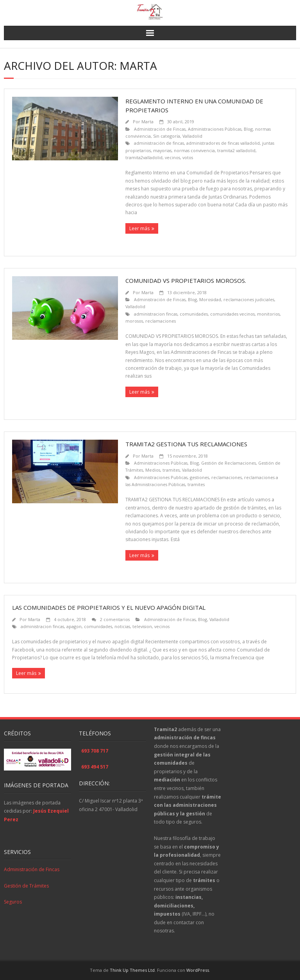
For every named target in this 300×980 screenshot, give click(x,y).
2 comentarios (115, 619)
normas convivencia (194, 150)
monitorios (268, 314)
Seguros (13, 902)
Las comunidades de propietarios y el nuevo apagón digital (109, 607)
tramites (171, 470)
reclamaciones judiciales (249, 299)
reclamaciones (161, 321)
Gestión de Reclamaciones (229, 463)
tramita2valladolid (144, 157)
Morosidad (210, 299)
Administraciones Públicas (215, 129)
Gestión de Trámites (26, 886)
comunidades (194, 314)
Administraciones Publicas (161, 477)
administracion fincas (156, 314)
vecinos (172, 157)
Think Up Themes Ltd (132, 970)
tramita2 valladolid (236, 150)
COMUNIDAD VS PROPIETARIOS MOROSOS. (186, 281)
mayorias (162, 150)
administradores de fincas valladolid (223, 143)
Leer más (139, 228)
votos (188, 157)
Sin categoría (167, 136)
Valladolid (192, 136)
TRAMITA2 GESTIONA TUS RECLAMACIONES (186, 444)
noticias (122, 626)
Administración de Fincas (160, 129)
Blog (248, 129)
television (142, 626)
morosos (134, 321)
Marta (147, 122)
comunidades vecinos (232, 314)
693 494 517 (95, 767)
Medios (153, 470)
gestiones (199, 477)
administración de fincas (159, 143)
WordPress (198, 970)
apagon (74, 626)
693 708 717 (95, 751)
